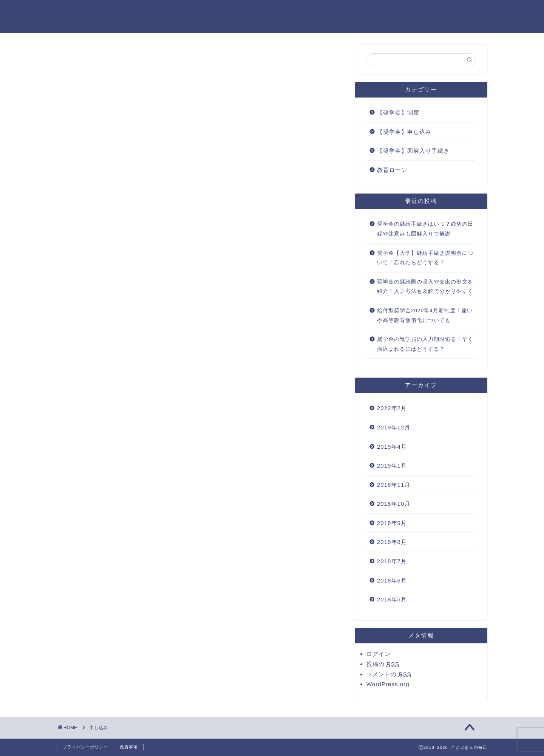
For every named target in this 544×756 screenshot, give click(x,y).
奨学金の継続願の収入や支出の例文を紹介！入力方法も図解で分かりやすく (425, 287)
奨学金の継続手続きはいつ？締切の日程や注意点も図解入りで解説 (425, 229)
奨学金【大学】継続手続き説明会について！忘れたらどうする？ (425, 258)
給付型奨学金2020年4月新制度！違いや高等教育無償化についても (425, 315)
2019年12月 (394, 427)
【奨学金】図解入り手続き (413, 151)
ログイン (379, 654)
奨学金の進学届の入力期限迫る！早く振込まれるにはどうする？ (425, 344)
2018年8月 (392, 542)
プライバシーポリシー (402, 12)
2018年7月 (392, 561)
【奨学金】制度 (398, 112)
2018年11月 (394, 485)
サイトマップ (335, 12)
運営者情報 (467, 12)
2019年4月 (392, 447)
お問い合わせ (280, 12)
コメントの (389, 674)
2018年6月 (392, 580)
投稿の (383, 664)
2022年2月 (392, 408)
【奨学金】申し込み (404, 132)
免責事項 (129, 747)
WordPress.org (388, 684)
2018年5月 (392, 599)
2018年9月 (392, 523)
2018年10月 (394, 504)
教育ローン (392, 170)
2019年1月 (392, 466)
